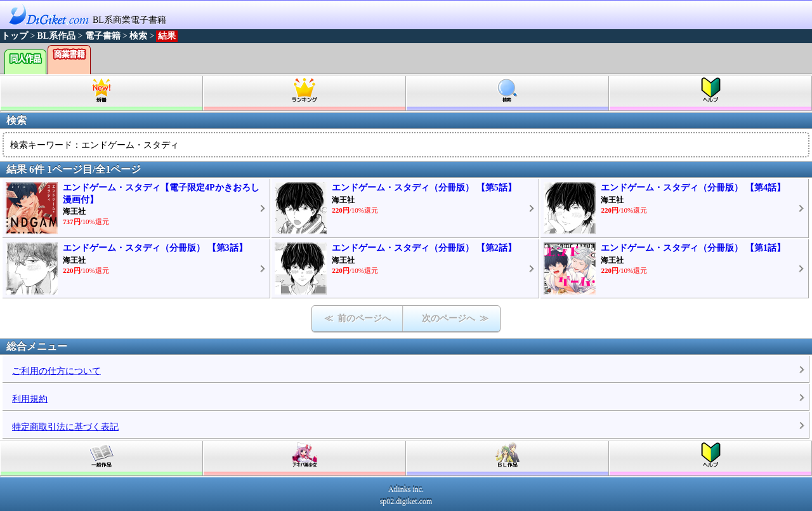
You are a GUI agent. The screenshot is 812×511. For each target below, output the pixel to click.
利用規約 (30, 399)
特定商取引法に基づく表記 (65, 427)
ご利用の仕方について (56, 371)
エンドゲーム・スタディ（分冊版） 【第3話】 (155, 248)
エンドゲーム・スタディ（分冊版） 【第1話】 (693, 248)
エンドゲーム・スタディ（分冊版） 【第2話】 (424, 248)
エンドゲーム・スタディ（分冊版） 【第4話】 (693, 188)
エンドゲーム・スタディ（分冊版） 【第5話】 (424, 188)
